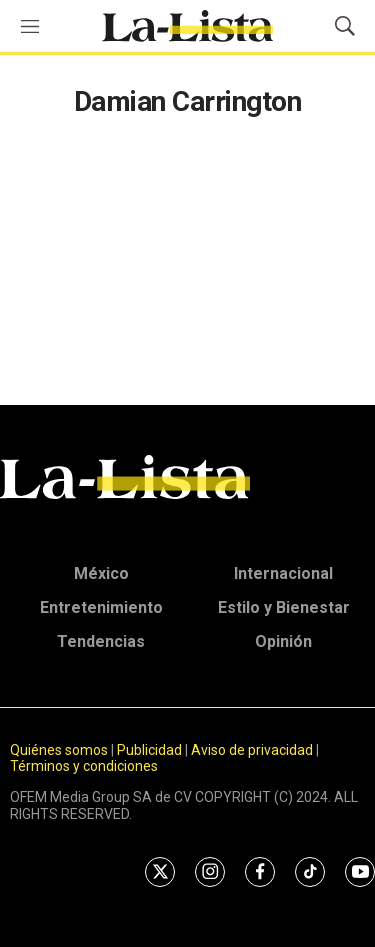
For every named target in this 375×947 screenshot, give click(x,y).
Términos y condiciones (84, 766)
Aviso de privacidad (252, 750)
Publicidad (151, 750)
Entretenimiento (101, 607)
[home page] (187, 26)
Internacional (283, 573)
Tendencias (101, 641)
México (101, 573)
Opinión (283, 641)
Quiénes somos (59, 750)
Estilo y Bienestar (284, 607)
